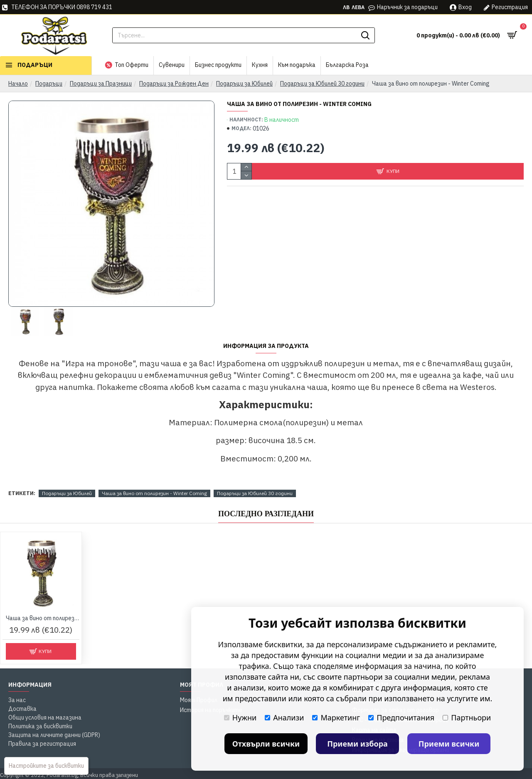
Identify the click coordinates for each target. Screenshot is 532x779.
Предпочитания (401, 717)
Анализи (284, 717)
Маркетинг (336, 717)
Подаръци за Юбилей (244, 84)
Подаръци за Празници (101, 84)
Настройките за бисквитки (46, 766)
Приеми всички (449, 744)
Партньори (467, 717)
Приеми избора (357, 744)
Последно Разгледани (266, 514)
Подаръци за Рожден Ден (174, 84)
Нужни (240, 717)
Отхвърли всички (266, 744)
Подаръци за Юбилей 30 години (322, 84)
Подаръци (49, 84)
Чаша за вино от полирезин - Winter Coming (154, 493)
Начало (18, 84)
